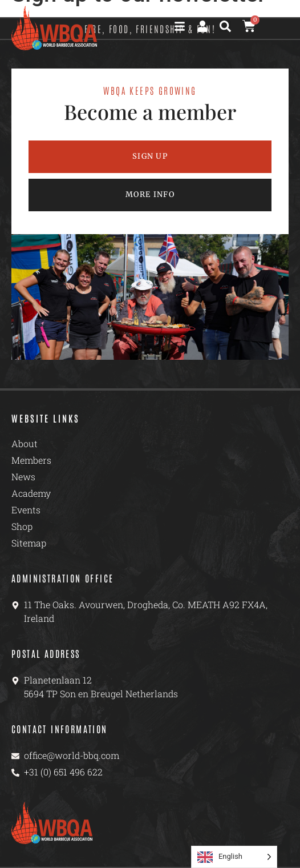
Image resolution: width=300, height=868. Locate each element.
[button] (225, 26)
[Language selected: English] (234, 857)
